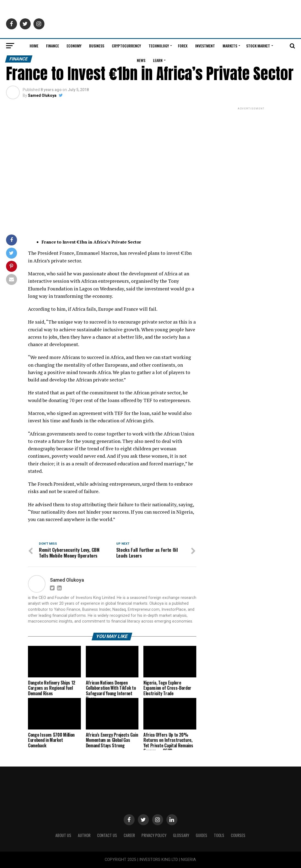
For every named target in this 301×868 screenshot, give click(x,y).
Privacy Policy (154, 835)
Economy (74, 46)
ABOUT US (63, 835)
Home (34, 46)
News (141, 60)
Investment (205, 46)
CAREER (129, 835)
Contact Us (107, 835)
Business (97, 46)
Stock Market (258, 46)
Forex (183, 46)
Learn (158, 60)
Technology (159, 46)
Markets (230, 46)
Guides (201, 835)
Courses (238, 835)
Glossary (181, 835)
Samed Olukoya (42, 95)
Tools (219, 835)
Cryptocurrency (126, 46)
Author (84, 835)
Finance (52, 46)
